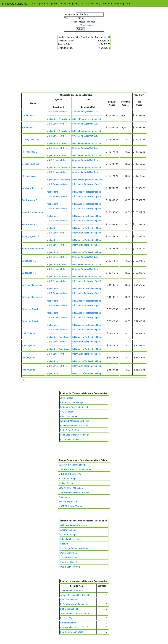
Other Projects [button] (121, 4)
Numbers (90, 4)
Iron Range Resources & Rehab (75, 548)
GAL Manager (66, 412)
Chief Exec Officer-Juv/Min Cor (74, 435)
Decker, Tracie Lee (30, 140)
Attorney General (68, 530)
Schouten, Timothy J (32, 309)
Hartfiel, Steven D (30, 115)
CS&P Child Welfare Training (72, 465)
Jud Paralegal (66, 398)
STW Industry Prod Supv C (71, 488)
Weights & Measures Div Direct (74, 421)
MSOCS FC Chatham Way (70, 474)
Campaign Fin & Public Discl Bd (75, 627)
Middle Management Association (88, 119)
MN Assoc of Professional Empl (87, 192)
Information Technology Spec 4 (87, 196)
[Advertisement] (84, 73)
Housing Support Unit (69, 502)
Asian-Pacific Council (70, 558)
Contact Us (107, 4)
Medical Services (67, 483)
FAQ (98, 4)
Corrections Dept (68, 535)
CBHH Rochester (68, 623)
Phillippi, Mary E (29, 152)
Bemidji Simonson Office (72, 632)
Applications (52, 192)
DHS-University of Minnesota (73, 604)
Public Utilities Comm (70, 567)
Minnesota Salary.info (15, 4)
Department (42, 4)
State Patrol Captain (69, 430)
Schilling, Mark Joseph (33, 285)
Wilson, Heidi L (29, 261)
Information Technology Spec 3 (87, 281)
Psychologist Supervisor (71, 439)
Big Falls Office (67, 618)
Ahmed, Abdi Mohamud (33, 212)
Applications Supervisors (58, 119)
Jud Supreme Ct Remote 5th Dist (75, 614)
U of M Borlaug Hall (69, 609)
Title (33, 4)
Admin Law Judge (69, 416)
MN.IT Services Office (57, 112)
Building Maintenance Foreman (75, 426)
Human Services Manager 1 (73, 403)
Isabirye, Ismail (29, 358)
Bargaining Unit (76, 4)
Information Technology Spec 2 (87, 305)
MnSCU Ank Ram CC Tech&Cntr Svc (75, 469)
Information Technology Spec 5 (87, 184)
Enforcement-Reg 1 (68, 479)
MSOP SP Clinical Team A (71, 506)
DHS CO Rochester (69, 600)
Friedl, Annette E (30, 200)
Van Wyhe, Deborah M (32, 188)
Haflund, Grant (29, 333)
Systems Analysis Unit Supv (85, 112)
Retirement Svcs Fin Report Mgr (75, 407)
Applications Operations (58, 337)
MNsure (64, 544)
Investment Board (69, 562)
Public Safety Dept (69, 553)
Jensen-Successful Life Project (74, 595)
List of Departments (84, 25)
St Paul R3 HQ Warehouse (72, 590)
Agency (53, 4)
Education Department (71, 539)
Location (63, 4)
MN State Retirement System (74, 525)
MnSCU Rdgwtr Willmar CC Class (74, 492)
